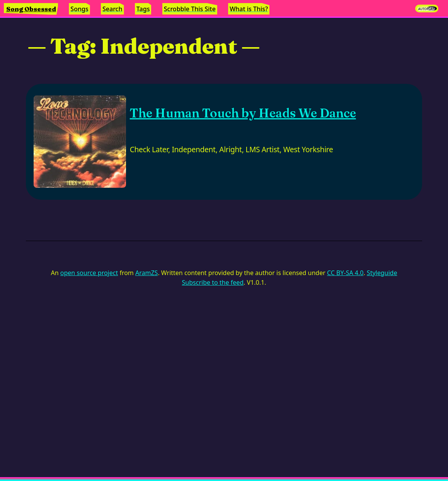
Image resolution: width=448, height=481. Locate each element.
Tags (143, 9)
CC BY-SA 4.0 (345, 273)
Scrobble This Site (190, 9)
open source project (89, 273)
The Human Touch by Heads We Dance (243, 113)
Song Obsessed (31, 9)
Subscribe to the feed (213, 282)
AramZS (146, 273)
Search (112, 9)
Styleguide (382, 273)
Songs (79, 9)
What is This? (249, 9)
